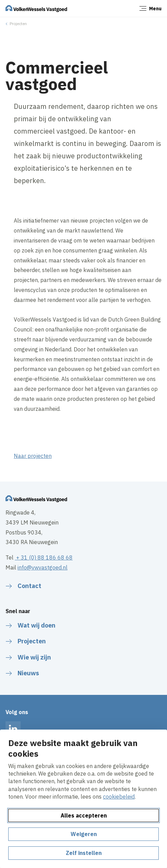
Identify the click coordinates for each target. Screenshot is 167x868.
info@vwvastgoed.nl (43, 567)
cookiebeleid (119, 797)
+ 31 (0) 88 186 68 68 (44, 557)
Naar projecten (33, 456)
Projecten (18, 24)
